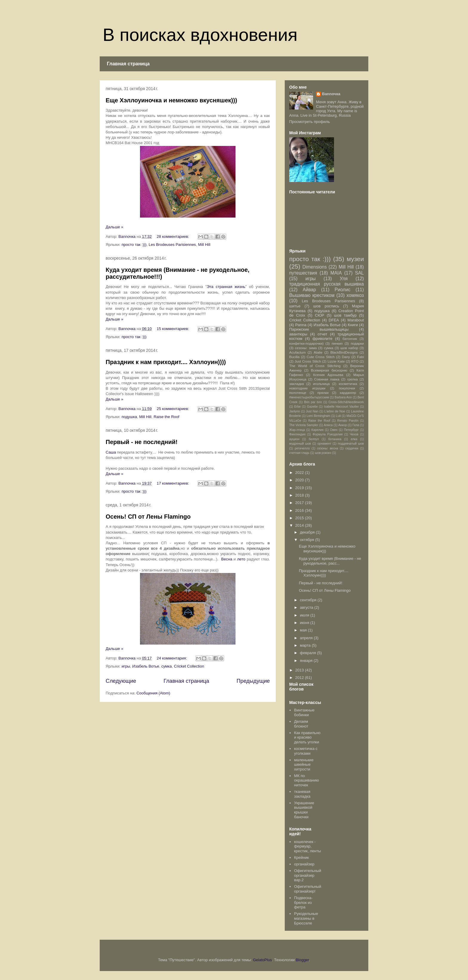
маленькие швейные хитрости (304, 765)
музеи (355, 259)
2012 (300, 678)
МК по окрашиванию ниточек (306, 780)
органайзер (304, 864)
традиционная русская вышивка (327, 284)
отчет (322, 334)
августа (307, 607)
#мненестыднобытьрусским (309, 397)
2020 (300, 480)
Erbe (298, 407)
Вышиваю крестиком (312, 295)
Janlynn (295, 411)
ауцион (294, 439)
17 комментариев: (173, 483)
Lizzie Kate (336, 361)
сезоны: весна (328, 448)
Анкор (342, 425)
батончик (350, 339)
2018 (300, 495)
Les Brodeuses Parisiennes (172, 245)
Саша (111, 452)
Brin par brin (313, 402)
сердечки (352, 448)
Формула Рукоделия (327, 434)
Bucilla (294, 357)
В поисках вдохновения (200, 35)
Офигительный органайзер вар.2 (308, 875)
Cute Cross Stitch (321, 357)
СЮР (320, 315)
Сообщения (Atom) (153, 693)
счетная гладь (299, 453)
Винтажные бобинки (304, 712)
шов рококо (323, 453)
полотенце (298, 393)
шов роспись (326, 306)
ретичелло (302, 448)
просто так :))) (134, 245)
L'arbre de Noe (335, 411)
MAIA (336, 273)
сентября (309, 600)
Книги (353, 325)
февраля (309, 653)
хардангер (348, 393)
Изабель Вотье (146, 666)
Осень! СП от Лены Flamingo (148, 517)
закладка (297, 384)
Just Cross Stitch (308, 361)
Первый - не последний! (142, 442)
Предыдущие (253, 681)
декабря (308, 532)
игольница (321, 384)
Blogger (302, 960)
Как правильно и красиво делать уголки (307, 737)
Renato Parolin (348, 421)
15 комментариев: (173, 329)
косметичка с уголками (306, 751)
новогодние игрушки (307, 388)
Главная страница (128, 64)
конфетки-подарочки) (306, 343)
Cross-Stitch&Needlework (346, 402)
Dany (346, 357)
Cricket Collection (189, 666)
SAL (359, 273)
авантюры (298, 334)
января (307, 661)
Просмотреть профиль (310, 122)
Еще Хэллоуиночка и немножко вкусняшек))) (171, 100)
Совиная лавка (327, 379)
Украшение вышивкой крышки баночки (304, 810)
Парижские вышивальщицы (319, 329)
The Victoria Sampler (304, 425)
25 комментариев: (173, 409)
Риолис (342, 290)
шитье (295, 306)
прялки (323, 393)
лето (241, 559)
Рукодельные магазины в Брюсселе (306, 918)
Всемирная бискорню (329, 370)
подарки (357, 343)
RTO (355, 361)
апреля (307, 638)
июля (305, 615)
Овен (334, 430)
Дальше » (114, 227)
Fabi (360, 357)
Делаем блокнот (301, 724)
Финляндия (297, 434)
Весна (227, 559)
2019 (300, 488)
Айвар (309, 290)
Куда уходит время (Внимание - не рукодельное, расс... (330, 561)
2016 (300, 510)
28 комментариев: (173, 236)
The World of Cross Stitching (315, 366)
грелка (352, 379)
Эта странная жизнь (226, 287)
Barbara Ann (343, 397)
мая (304, 630)
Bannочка (331, 94)
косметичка (348, 384)
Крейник (301, 857)
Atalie (318, 352)
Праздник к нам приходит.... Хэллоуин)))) (166, 362)
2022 (300, 473)
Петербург (351, 430)
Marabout (356, 320)
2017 (300, 503)
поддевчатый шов (351, 444)
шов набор (349, 348)
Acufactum (297, 352)
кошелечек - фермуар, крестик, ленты (307, 846)
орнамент (325, 444)
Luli (338, 416)
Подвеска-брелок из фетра (303, 902)
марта (306, 645)
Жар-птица (297, 430)
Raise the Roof (167, 417)
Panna (301, 325)
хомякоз (355, 295)
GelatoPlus (262, 960)
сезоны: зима (306, 348)
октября (308, 540)
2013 (300, 670)
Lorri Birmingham (318, 416)
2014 (300, 525)
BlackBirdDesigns (344, 352)
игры (126, 666)
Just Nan (312, 411)
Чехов (354, 434)
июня (305, 623)
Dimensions (314, 267)
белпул (314, 439)
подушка (129, 417)
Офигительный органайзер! (308, 889)
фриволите (322, 339)
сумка (167, 666)
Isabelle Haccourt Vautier (341, 407)
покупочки (347, 388)
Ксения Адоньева (328, 375)
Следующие (121, 681)
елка (354, 439)
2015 (300, 518)
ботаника (335, 439)
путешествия (303, 273)
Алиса (328, 425)
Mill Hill (204, 245)
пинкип (337, 343)
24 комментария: (172, 658)
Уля (344, 279)
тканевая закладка (302, 794)
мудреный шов (300, 444)
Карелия (317, 430)
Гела (356, 425)
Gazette (312, 407)
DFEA (334, 320)
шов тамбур (345, 315)
